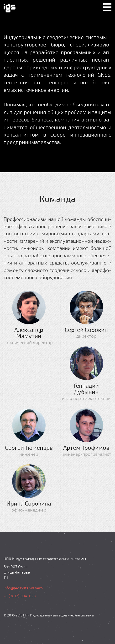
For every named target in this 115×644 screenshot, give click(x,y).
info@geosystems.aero (23, 588)
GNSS (104, 75)
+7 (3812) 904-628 (20, 596)
